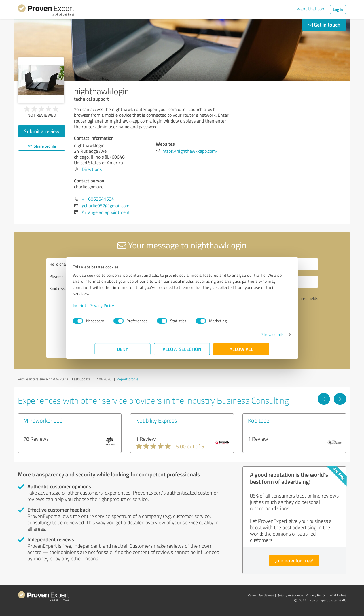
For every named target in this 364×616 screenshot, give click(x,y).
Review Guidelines (261, 595)
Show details (251, 334)
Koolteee (259, 420)
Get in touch (324, 25)
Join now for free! (294, 560)
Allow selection (182, 349)
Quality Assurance (290, 595)
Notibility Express (156, 420)
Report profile (128, 379)
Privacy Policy (124, 305)
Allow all (241, 349)
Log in (338, 9)
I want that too (309, 9)
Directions (92, 169)
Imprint (102, 305)
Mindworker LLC (43, 420)
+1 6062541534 (98, 199)
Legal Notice (337, 595)
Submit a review (42, 131)
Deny (123, 349)
